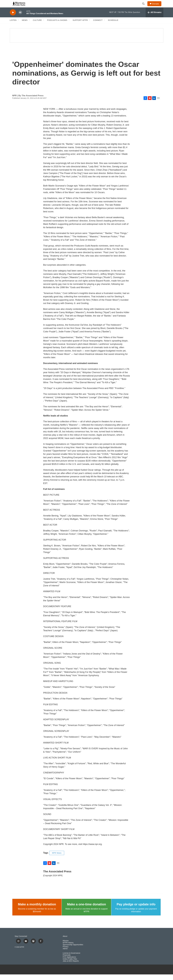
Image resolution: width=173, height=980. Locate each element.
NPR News (57, 859)
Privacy (66, 952)
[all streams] (154, 18)
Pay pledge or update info (136, 910)
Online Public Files (70, 965)
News (25, 26)
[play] (13, 18)
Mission (66, 946)
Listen (13, 26)
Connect (98, 26)
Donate (157, 6)
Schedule (113, 26)
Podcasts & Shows (57, 26)
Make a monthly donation (37, 910)
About (65, 942)
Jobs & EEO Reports (71, 967)
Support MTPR (80, 26)
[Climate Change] (87, 41)
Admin (65, 954)
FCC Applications (69, 963)
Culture (37, 26)
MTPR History (68, 948)
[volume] (20, 18)
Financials (67, 961)
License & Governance (72, 959)
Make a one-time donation (86, 910)
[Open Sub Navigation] (18, 26)
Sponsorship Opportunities (73, 950)
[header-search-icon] (145, 7)
